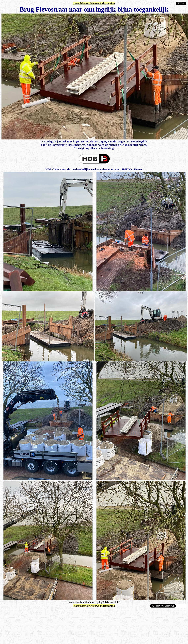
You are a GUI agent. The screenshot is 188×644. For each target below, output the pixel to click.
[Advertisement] (40, 613)
